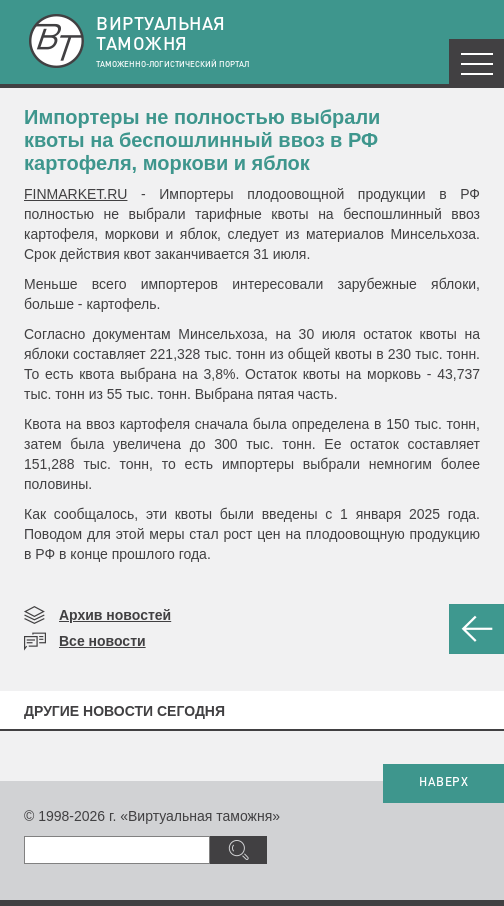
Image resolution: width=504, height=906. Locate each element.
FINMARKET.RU (75, 194)
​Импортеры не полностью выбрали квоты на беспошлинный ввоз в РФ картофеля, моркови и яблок (202, 140)
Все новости (102, 641)
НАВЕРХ (443, 783)
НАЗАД (476, 629)
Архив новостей (115, 615)
